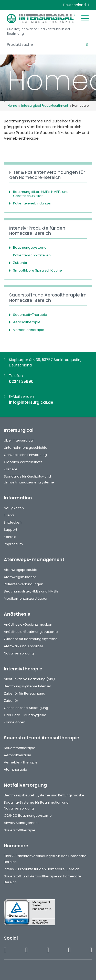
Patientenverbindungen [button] (33, 203)
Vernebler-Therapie (21, 762)
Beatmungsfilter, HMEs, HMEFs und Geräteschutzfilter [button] (41, 194)
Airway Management (21, 823)
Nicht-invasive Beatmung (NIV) (29, 679)
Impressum (13, 544)
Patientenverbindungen (24, 584)
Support (10, 530)
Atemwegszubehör (20, 577)
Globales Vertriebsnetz (23, 462)
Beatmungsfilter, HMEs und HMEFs (31, 591)
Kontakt (10, 537)
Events (9, 515)
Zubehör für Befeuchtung (25, 693)
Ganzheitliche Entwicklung (25, 455)
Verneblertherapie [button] (29, 330)
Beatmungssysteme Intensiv (27, 686)
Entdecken (13, 522)
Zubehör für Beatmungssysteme (31, 639)
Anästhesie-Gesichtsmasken (28, 624)
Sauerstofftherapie (20, 748)
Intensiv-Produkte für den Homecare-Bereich (42, 869)
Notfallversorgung (19, 653)
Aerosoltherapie (18, 755)
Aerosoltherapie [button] (27, 322)
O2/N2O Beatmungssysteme (28, 816)
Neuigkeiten (14, 508)
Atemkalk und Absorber (24, 646)
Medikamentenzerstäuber (26, 599)
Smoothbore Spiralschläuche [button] (38, 270)
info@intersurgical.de (31, 402)
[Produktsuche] (45, 45)
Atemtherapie (15, 770)
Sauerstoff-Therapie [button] (30, 315)
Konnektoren (15, 722)
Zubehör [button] (20, 263)
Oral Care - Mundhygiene (25, 715)
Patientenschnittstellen (32, 255)
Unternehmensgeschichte (26, 448)
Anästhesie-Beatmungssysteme (31, 632)
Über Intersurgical (19, 440)
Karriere (11, 469)
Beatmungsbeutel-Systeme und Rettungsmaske (44, 795)
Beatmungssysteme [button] (30, 248)
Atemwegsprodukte (21, 570)
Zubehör (11, 701)
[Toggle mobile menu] (85, 18)
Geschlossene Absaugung (26, 708)
